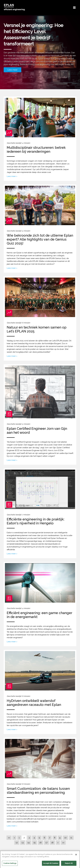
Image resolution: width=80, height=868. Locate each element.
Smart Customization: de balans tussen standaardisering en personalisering (38, 791)
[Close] (76, 856)
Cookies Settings (10, 865)
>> (63, 843)
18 (52, 843)
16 (40, 843)
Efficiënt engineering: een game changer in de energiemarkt (39, 615)
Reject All (69, 865)
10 (65, 838)
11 (71, 838)
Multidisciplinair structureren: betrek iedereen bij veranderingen (36, 150)
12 (17, 843)
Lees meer (12, 70)
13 (23, 843)
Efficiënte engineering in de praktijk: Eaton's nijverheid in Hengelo (36, 521)
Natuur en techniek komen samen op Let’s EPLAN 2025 (37, 329)
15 (35, 843)
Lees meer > (12, 176)
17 (46, 843)
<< (9, 838)
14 (29, 843)
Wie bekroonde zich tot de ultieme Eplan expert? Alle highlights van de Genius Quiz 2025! (40, 239)
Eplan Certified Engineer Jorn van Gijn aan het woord (37, 431)
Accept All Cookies (51, 865)
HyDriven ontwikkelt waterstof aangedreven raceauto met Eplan (34, 703)
